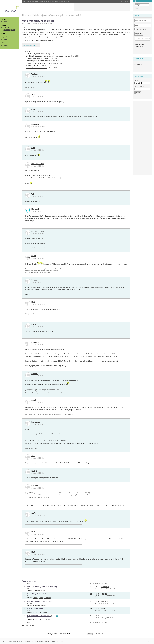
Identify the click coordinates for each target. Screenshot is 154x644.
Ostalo (4, 43)
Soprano (35, 280)
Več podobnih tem (28, 625)
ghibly (34, 471)
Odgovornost (29, 641)
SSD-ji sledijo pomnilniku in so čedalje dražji (44, 1)
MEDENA (105, 594)
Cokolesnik (105, 587)
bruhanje (35, 124)
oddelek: (73, 634)
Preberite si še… (28, 51)
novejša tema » (100, 634)
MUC (33, 302)
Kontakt (47, 641)
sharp (103, 609)
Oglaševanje (39, 641)
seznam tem (138, 64)
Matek (28, 618)
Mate (28, 610)
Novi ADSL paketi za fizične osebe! (37, 61)
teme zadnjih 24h (9, 30)
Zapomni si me (140, 29)
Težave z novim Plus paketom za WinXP (39, 63)
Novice (4, 19)
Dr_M (34, 256)
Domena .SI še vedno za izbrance (37, 58)
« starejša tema (52, 634)
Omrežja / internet (45, 598)
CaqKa (34, 110)
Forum (4, 25)
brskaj (6, 39)
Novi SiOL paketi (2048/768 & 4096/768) (42, 587)
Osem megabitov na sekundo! (38, 21)
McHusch (35, 209)
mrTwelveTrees (38, 164)
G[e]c (34, 513)
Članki (4, 33)
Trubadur (35, 74)
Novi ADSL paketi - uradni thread (39, 601)
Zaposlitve (5, 37)
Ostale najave (48, 23)
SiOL (24, 27)
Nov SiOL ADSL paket (33, 66)
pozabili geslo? (139, 46)
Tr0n (33, 95)
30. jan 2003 (31, 23)
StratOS (35, 374)
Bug (33, 148)
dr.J (33, 456)
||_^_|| (34, 324)
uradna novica (75, 37)
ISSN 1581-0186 (57, 641)
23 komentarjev (29, 45)
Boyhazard (36, 422)
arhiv (5, 22)
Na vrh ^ (150, 641)
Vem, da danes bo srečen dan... (36, 68)
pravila (6, 45)
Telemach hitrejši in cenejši (35, 54)
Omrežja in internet (39, 591)
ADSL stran (64, 37)
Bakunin (35, 486)
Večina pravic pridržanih (15, 641)
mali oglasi (7, 28)
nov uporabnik (139, 44)
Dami (34, 400)
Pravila (4, 641)
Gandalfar (30, 603)
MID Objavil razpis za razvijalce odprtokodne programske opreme (47, 56)
